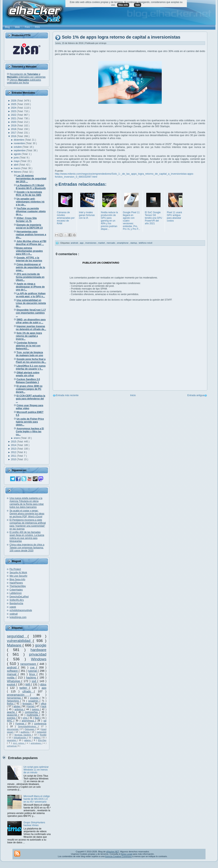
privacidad (38, 654)
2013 (14, 449)
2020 (14, 122)
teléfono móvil (145, 243)
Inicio (133, 395)
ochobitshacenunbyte (21, 610)
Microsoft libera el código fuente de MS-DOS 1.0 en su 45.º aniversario (37, 799)
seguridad (17, 636)
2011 (14, 456)
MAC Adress (19, 743)
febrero (18, 172)
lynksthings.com (18, 617)
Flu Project (15, 569)
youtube (35, 698)
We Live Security (18, 576)
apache (12, 712)
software (13, 671)
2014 (14, 445)
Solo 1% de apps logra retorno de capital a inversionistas (121, 37)
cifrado (28, 691)
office (44, 704)
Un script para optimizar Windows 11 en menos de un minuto (36, 770)
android (13, 667)
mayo (17, 161)
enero (17, 438)
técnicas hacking (23, 735)
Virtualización (20, 737)
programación (18, 695)
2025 (14, 104)
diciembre (19, 140)
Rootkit (43, 735)
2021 (14, 118)
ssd (35, 681)
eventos (11, 718)
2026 (14, 101)
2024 (14, 108)
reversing (12, 740)
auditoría (25, 732)
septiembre (20, 151)
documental (13, 729)
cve (33, 667)
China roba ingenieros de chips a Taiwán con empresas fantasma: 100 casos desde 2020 (27, 548)
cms (25, 718)
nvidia (11, 678)
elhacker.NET (113, 852)
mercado (111, 243)
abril (16, 165)
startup (134, 243)
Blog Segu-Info (17, 579)
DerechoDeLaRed (19, 597)
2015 (14, 442)
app (44, 688)
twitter (24, 688)
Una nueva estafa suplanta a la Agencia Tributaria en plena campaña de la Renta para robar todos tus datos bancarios (27, 503)
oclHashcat (12, 746)
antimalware (36, 743)
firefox (11, 704)
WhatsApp (14, 681)
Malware (15, 645)
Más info (123, 5)
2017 (14, 133)
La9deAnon (16, 593)
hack (44, 706)
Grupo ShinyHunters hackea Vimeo (34, 824)
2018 (14, 129)
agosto (18, 154)
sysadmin (34, 701)
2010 (14, 459)
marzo (18, 168)
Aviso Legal (127, 854)
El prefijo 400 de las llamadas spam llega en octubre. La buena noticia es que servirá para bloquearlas (27, 537)
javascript (13, 715)
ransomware (29, 664)
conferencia (40, 724)
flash (38, 718)
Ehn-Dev (42, 740)
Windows (39, 659)
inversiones (91, 243)
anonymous (29, 721)
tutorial (33, 671)
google (41, 645)
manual (12, 674)
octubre (18, 147)
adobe (17, 706)
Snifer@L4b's (17, 600)
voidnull (14, 614)
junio (17, 158)
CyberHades (16, 590)
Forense (21, 724)
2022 (14, 115)
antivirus (19, 709)
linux (33, 674)
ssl (45, 721)
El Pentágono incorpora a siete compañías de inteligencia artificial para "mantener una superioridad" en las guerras (28, 524)
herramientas (14, 698)
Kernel (31, 706)
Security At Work (18, 573)
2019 (14, 126)
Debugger (30, 729)
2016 (14, 136)
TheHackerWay (18, 586)
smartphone (123, 243)
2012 (14, 452)
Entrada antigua (196, 395)
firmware (28, 704)
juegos (36, 709)
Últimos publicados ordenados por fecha (24, 81)
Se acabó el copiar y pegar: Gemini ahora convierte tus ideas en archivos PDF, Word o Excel (27, 514)
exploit (11, 684)
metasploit (42, 732)
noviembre (20, 143)
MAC (10, 721)
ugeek (13, 607)
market (102, 243)
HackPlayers (16, 583)
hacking (32, 678)
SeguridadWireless (28, 726)
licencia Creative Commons (119, 856)
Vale (138, 5)
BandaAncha (16, 603)
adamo (28, 740)
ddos (43, 684)
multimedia (33, 715)
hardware (38, 650)
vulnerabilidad (20, 641)
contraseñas (32, 712)
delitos (37, 737)
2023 (14, 111)
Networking (14, 701)
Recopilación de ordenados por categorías (26, 76)
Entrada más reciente (67, 395)
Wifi (28, 684)
